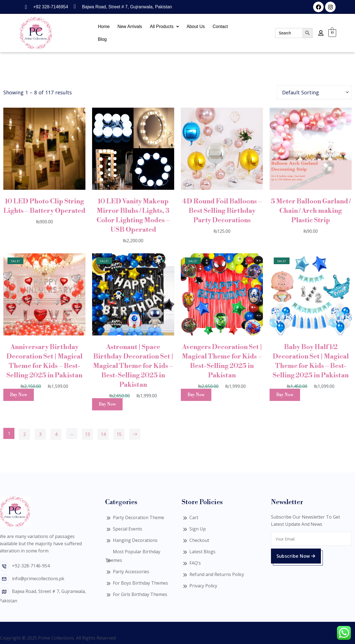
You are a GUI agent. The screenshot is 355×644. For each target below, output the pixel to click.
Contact (220, 26)
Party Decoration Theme (139, 517)
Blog (102, 39)
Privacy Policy (203, 586)
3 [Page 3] (40, 434)
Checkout (199, 540)
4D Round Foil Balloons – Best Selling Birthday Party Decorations (222, 211)
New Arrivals (130, 26)
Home (104, 26)
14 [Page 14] (103, 434)
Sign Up (198, 529)
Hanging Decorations (135, 540)
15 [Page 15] (119, 434)
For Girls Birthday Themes (140, 594)
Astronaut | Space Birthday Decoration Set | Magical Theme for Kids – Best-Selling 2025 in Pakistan (133, 366)
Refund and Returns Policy (217, 574)
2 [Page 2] (25, 434)
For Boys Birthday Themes (140, 583)
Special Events (128, 529)
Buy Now (19, 395)
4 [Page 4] (56, 434)
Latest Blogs (202, 552)
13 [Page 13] (87, 434)
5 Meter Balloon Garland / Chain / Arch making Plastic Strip (311, 211)
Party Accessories (131, 572)
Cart (194, 517)
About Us (196, 26)
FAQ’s (195, 563)
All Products (164, 26)
